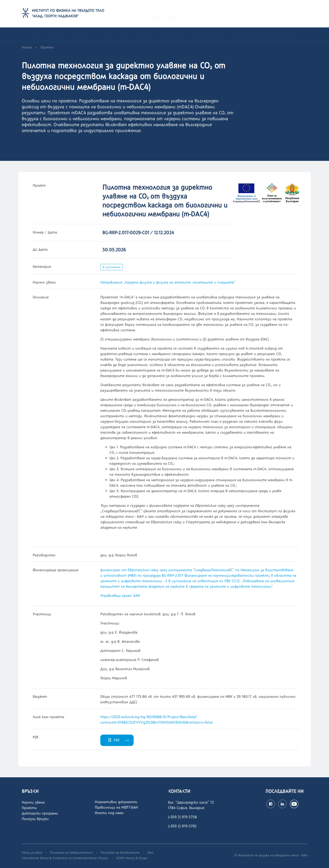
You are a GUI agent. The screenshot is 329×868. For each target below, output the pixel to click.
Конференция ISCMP (251, 35)
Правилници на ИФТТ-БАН (116, 807)
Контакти (286, 35)
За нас (56, 35)
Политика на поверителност (71, 852)
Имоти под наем (109, 813)
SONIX (271, 14)
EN (305, 14)
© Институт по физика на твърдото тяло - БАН (271, 855)
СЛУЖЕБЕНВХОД (243, 14)
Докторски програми (40, 813)
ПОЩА (215, 14)
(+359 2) (175, 826)
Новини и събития (208, 35)
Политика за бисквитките (120, 852)
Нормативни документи (116, 802)
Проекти (47, 47)
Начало (27, 47)
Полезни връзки (35, 819)
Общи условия (32, 852)
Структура (80, 35)
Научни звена (33, 802)
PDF (114, 740)
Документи (172, 35)
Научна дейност (113, 35)
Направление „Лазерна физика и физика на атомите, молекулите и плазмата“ (168, 282)
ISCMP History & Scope (132, 858)
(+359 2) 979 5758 (182, 817)
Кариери (145, 35)
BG (299, 14)
